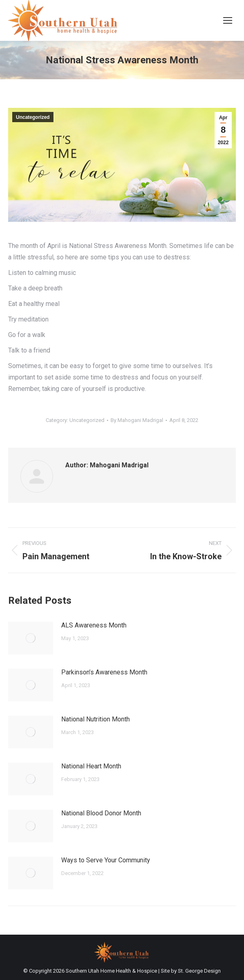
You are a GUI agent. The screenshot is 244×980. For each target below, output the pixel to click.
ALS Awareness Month (94, 625)
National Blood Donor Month (101, 813)
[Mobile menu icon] (228, 20)
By (137, 420)
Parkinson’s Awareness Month (104, 672)
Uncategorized (33, 117)
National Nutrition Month (95, 719)
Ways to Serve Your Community (106, 860)
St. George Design (199, 971)
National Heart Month (91, 766)
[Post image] (31, 638)
